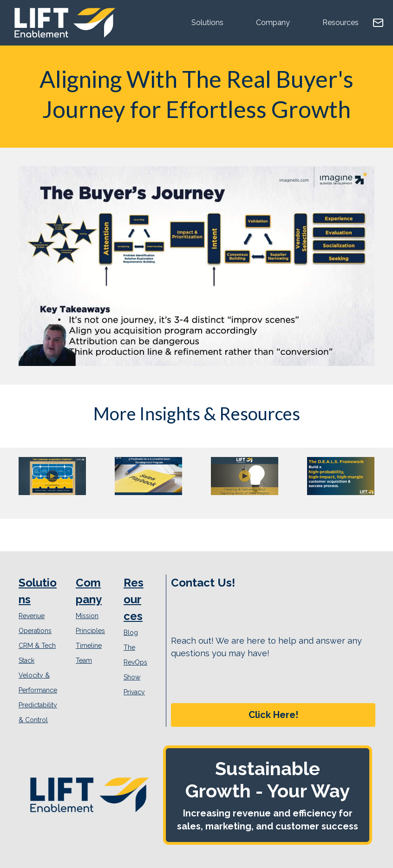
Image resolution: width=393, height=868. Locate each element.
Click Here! (273, 715)
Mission (87, 616)
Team (84, 660)
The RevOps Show (135, 662)
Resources (341, 23)
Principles (90, 631)
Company (273, 23)
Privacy (134, 692)
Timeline (89, 646)
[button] (273, 715)
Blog (131, 633)
